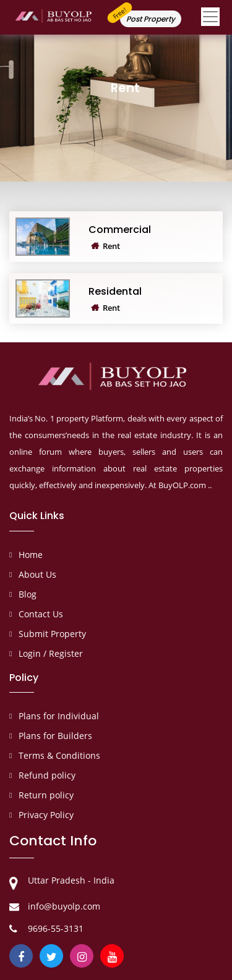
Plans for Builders (55, 736)
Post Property (151, 19)
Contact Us (41, 614)
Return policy (46, 795)
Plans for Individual (59, 716)
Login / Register (51, 653)
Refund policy (47, 775)
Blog (28, 594)
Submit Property (52, 634)
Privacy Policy (46, 815)
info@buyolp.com (64, 906)
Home (31, 555)
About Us (37, 574)
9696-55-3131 (56, 928)
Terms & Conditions (59, 755)
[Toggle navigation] (210, 19)
